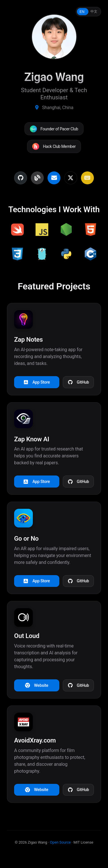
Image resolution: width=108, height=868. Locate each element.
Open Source (60, 842)
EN (82, 12)
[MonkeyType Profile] (87, 178)
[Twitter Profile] (71, 178)
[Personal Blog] (37, 178)
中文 (94, 11)
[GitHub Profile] (21, 178)
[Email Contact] (54, 178)
